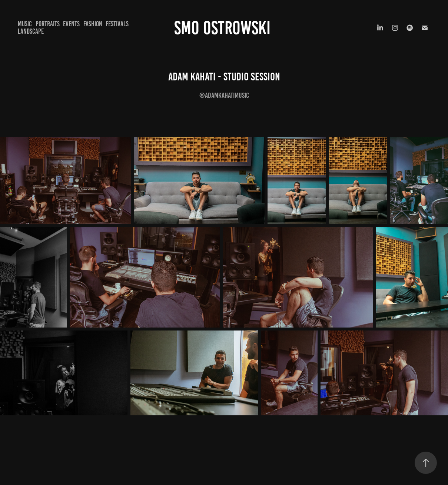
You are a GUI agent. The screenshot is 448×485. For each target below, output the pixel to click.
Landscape (31, 31)
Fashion (93, 24)
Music (25, 24)
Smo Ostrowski (224, 28)
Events (71, 24)
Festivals (117, 24)
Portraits (48, 24)
